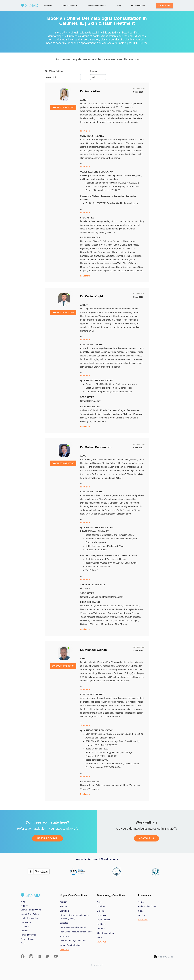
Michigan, (137, 256)
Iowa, (109, 252)
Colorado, (85, 252)
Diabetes (64, 923)
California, (130, 249)
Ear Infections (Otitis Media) (73, 927)
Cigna (141, 911)
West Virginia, (128, 271)
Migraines (64, 936)
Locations (25, 927)
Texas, (135, 267)
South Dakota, (121, 245)
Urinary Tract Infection (70, 945)
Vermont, (93, 271)
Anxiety (63, 902)
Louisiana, (95, 256)
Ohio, (126, 263)
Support (24, 906)
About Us (48, 6)
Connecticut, (86, 241)
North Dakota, (113, 260)
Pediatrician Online (30, 918)
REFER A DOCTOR (47, 838)
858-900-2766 (138, 6)
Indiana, (123, 252)
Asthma (63, 906)
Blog (23, 902)
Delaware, (118, 241)
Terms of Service (29, 935)
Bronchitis (65, 911)
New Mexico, (107, 245)
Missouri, (96, 245)
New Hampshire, (88, 609)
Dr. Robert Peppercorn (96, 447)
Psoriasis (101, 929)
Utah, (141, 267)
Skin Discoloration (105, 933)
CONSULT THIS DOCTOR (63, 107)
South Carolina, (124, 267)
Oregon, (84, 267)
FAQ (119, 6)
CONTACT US (147, 838)
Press (23, 943)
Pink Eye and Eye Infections (73, 941)
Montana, (91, 606)
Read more (85, 276)
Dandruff (101, 906)
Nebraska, (125, 260)
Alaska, (94, 249)
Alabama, (102, 249)
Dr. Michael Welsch (93, 650)
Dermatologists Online (31, 910)
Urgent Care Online (30, 914)
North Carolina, (99, 260)
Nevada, (108, 263)
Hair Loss (101, 915)
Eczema (101, 911)
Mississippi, (86, 245)
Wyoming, (85, 249)
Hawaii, (127, 241)
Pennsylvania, (95, 267)
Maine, (129, 256)
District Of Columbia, (103, 241)
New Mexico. (121, 624)
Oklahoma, (134, 263)
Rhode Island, (109, 267)
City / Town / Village (54, 71)
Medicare (142, 915)
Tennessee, (133, 245)
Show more (85, 131)
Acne (99, 902)
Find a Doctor (70, 6)
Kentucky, (85, 256)
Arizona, (121, 249)
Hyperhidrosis (103, 920)
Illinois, (116, 252)
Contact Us (26, 922)
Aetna (141, 902)
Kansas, (132, 252)
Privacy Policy (27, 939)
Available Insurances (97, 6)
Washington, (104, 271)
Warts (100, 937)
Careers (24, 931)
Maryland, (121, 256)
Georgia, (102, 252)
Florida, (94, 252)
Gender (94, 71)
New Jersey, (98, 263)
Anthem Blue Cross (147, 906)
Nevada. (102, 421)
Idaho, (134, 241)
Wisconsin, (115, 271)
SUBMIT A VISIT (165, 6)
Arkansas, (112, 249)
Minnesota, (86, 260)
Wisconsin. (94, 789)
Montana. (139, 271)
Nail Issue (102, 924)
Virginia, (84, 271)
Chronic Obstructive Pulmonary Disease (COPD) (74, 917)
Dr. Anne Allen (90, 91)
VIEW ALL (65, 950)
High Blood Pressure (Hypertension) (77, 932)
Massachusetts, (108, 256)
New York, (118, 263)
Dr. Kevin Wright (92, 296)
